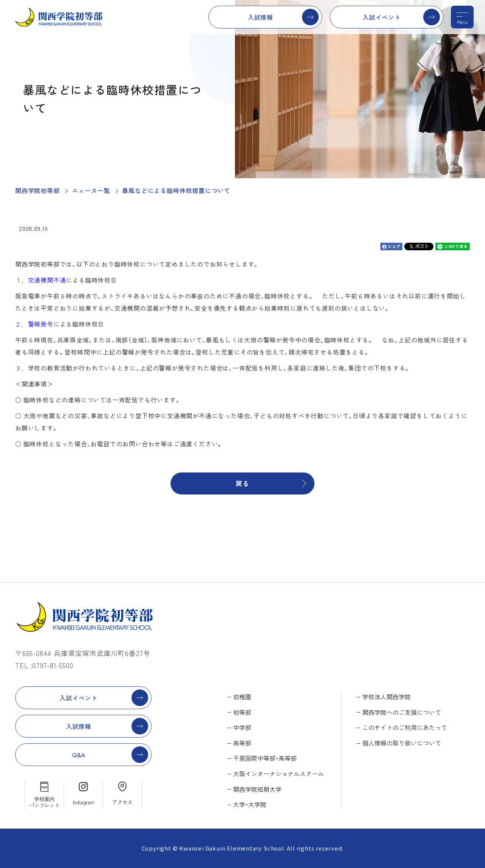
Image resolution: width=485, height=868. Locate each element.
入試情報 (260, 17)
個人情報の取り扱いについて (402, 743)
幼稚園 (242, 697)
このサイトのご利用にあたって (405, 727)
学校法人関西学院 (386, 697)
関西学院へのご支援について (402, 712)
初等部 (242, 712)
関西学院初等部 (38, 190)
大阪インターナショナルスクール (278, 774)
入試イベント (382, 17)
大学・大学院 (250, 804)
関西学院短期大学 (257, 789)
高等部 (242, 743)
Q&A (79, 755)
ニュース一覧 (91, 190)
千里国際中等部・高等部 (265, 758)
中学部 (242, 727)
